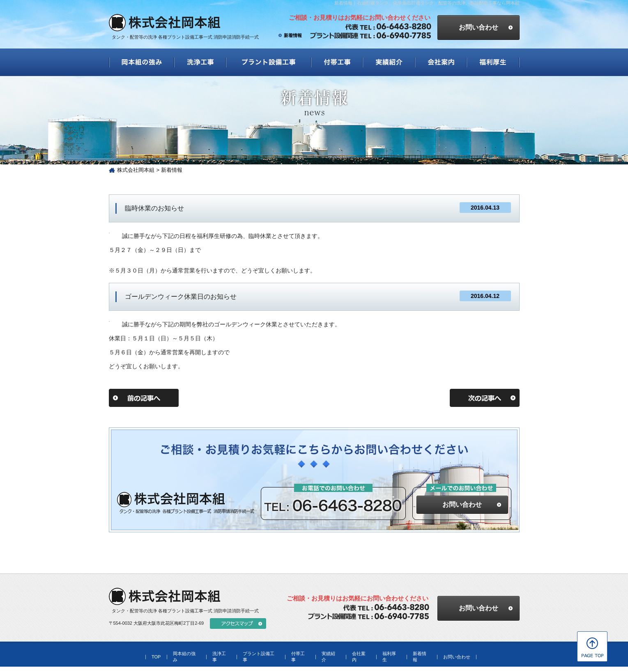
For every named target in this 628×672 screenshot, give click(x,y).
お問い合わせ (462, 505)
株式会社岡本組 (136, 170)
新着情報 (293, 35)
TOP (156, 657)
